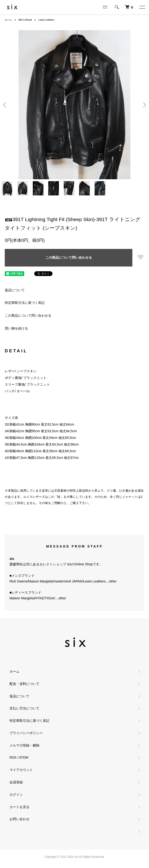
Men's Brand (25, 20)
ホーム (8, 20)
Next (144, 105)
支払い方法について (24, 708)
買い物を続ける (16, 328)
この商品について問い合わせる (69, 257)
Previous (5, 105)
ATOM (24, 757)
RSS (13, 757)
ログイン (16, 795)
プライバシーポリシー (26, 733)
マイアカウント (21, 770)
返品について (15, 290)
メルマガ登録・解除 (24, 745)
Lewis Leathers (46, 20)
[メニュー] (142, 7)
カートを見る (19, 807)
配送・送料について (24, 684)
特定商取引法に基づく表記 (25, 303)
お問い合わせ (19, 819)
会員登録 (16, 782)
